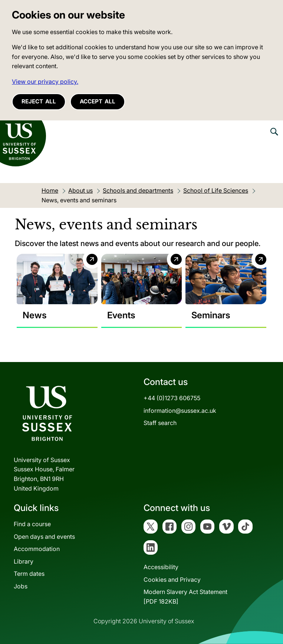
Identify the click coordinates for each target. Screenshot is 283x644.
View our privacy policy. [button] (45, 82)
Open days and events (44, 537)
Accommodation (37, 549)
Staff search (160, 423)
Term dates (29, 574)
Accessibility (161, 567)
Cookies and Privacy (172, 580)
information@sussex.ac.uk (180, 411)
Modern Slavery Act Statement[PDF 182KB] (185, 597)
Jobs (21, 586)
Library (24, 561)
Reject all (39, 101)
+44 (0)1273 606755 (172, 398)
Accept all (98, 101)
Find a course (32, 524)
